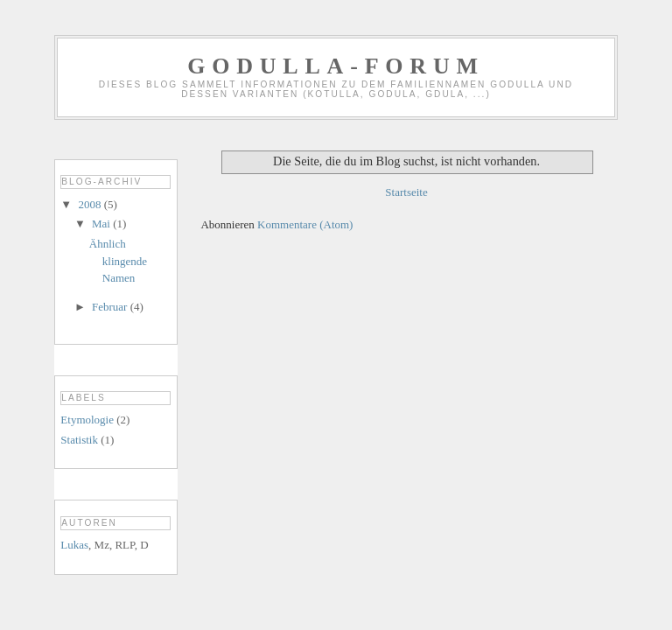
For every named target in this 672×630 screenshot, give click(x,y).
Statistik (79, 440)
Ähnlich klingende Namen (118, 261)
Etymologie (87, 420)
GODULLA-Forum (336, 66)
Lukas (74, 545)
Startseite (406, 192)
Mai (102, 224)
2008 (91, 204)
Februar (111, 307)
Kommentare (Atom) (305, 224)
